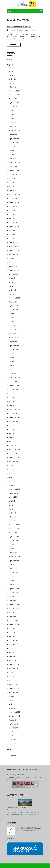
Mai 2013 (12, 509)
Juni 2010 (12, 581)
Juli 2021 (12, 234)
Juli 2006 (12, 648)
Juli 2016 (12, 393)
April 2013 (12, 513)
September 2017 (15, 346)
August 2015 (13, 421)
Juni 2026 (12, 71)
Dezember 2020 (14, 246)
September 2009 (15, 589)
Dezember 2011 (14, 557)
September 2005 (15, 664)
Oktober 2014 (14, 453)
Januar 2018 (13, 334)
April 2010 (12, 585)
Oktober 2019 (14, 266)
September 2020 (15, 250)
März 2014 (12, 481)
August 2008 (13, 608)
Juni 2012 (12, 549)
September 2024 (15, 139)
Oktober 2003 (14, 720)
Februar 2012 (14, 553)
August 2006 (13, 644)
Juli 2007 (12, 632)
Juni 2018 (12, 318)
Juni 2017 (12, 358)
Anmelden (12, 756)
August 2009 (13, 593)
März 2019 (12, 294)
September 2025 (15, 103)
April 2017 (12, 366)
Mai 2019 (12, 286)
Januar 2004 (13, 708)
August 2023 (13, 174)
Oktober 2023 (14, 167)
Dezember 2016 (14, 378)
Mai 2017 (12, 362)
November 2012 (14, 529)
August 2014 (13, 461)
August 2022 (13, 206)
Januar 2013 (13, 521)
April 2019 (12, 290)
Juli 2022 (12, 210)
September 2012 (15, 537)
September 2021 (15, 226)
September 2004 (15, 688)
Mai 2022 (12, 218)
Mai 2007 (12, 636)
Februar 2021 (14, 242)
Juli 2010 (12, 577)
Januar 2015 (13, 445)
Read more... (14, 45)
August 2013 (13, 497)
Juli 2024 (12, 147)
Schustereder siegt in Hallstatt (19, 27)
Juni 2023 (12, 182)
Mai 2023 (12, 186)
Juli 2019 (12, 278)
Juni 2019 (12, 282)
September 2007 (15, 624)
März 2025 (12, 127)
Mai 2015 (12, 433)
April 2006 (12, 656)
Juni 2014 (12, 469)
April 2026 (12, 79)
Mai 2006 (12, 652)
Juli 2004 (12, 696)
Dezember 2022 (14, 194)
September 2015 (15, 417)
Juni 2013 (12, 505)
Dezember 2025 (14, 91)
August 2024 (13, 143)
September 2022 (15, 202)
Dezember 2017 (14, 338)
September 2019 (15, 270)
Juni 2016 (12, 397)
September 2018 (15, 306)
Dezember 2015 (14, 409)
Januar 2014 (13, 485)
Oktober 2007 (14, 620)
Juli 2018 (12, 314)
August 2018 (13, 310)
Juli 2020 (12, 258)
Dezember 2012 (14, 525)
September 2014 (15, 457)
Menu (10, 11)
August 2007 (13, 628)
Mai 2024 (12, 155)
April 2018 (12, 326)
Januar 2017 (13, 374)
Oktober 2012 (14, 533)
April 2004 (12, 704)
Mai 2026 (12, 75)
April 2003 (12, 740)
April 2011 (12, 565)
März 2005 (12, 680)
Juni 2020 (12, 262)
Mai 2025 (12, 119)
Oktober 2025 (14, 99)
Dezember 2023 (14, 163)
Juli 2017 (12, 354)
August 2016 (13, 389)
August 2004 (13, 692)
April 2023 (12, 190)
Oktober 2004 (14, 684)
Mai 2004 (12, 700)
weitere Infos (12, 780)
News (11, 59)
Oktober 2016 (14, 382)
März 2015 (12, 441)
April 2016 (12, 405)
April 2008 (12, 616)
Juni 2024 (12, 151)
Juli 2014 (12, 465)
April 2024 (12, 159)
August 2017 (13, 350)
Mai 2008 (12, 612)
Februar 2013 (14, 517)
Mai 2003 (12, 736)
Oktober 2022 (14, 198)
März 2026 (12, 83)
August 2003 (13, 728)
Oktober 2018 (14, 302)
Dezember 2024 (14, 131)
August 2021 (13, 230)
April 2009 (12, 600)
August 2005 (13, 668)
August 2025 (13, 107)
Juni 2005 (12, 676)
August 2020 (13, 254)
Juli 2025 (12, 111)
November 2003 (14, 716)
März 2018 (12, 330)
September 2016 (15, 386)
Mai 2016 (12, 401)
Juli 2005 (12, 672)
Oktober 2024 (14, 135)
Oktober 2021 (14, 222)
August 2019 (13, 274)
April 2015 (12, 437)
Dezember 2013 (14, 489)
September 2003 (15, 724)
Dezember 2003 (14, 712)
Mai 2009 (12, 597)
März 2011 (12, 569)
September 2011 (15, 561)
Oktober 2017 (14, 342)
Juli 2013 (12, 501)
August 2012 (13, 541)
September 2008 (15, 604)
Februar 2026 (14, 87)
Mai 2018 (12, 322)
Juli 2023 (12, 178)
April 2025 (12, 123)
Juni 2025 (12, 115)
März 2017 (12, 370)
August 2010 (13, 573)
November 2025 (14, 95)
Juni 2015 (12, 429)
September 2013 (15, 493)
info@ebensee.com (29, 815)
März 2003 (12, 744)
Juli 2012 (12, 545)
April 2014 (12, 477)
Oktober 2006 (14, 640)
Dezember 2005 (14, 660)
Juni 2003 (12, 732)
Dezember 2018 (14, 298)
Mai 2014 (12, 473)
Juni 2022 (12, 214)
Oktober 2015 (14, 413)
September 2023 (15, 171)
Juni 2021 (12, 238)
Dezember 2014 (14, 449)
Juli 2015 (12, 425)
